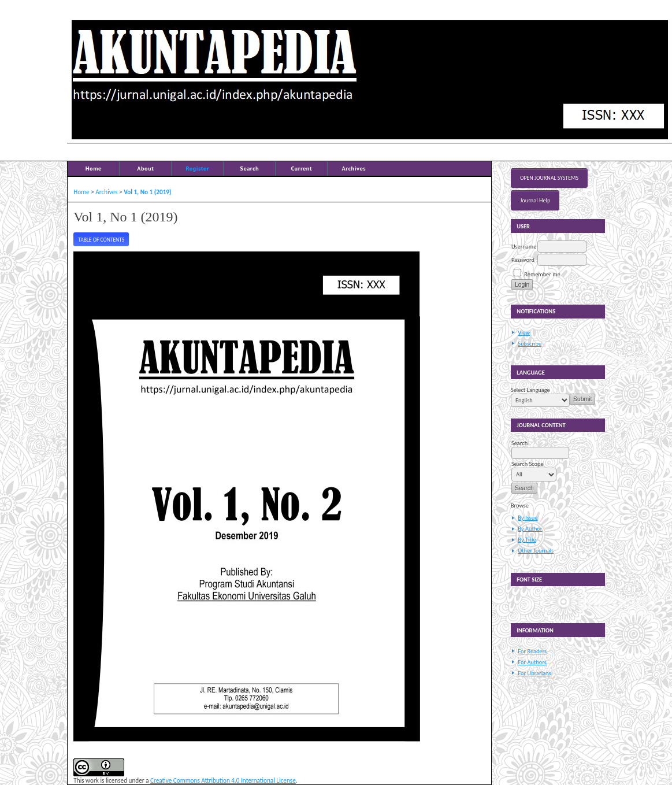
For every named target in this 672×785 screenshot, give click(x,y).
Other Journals (536, 551)
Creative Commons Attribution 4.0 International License (223, 780)
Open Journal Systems (549, 178)
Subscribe (530, 344)
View (524, 333)
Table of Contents (101, 240)
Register (198, 168)
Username (524, 247)
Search (249, 168)
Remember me (542, 274)
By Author (530, 529)
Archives (354, 168)
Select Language (530, 390)
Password (523, 260)
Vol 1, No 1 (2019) (147, 192)
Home (94, 168)
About (145, 168)
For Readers (532, 651)
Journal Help (535, 200)
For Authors (532, 662)
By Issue (528, 518)
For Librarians (534, 673)
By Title (527, 540)
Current (301, 168)
